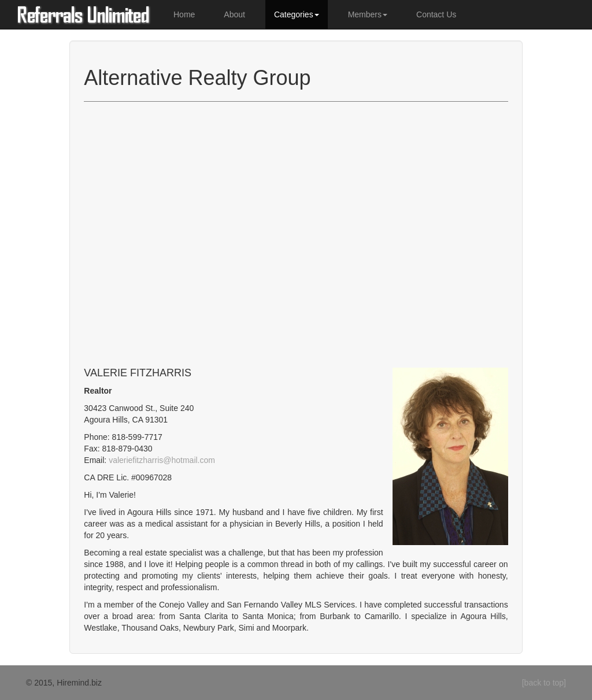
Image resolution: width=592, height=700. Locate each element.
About (234, 14)
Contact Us (436, 14)
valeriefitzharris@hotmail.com (162, 460)
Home (184, 14)
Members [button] (368, 14)
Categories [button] (297, 14)
